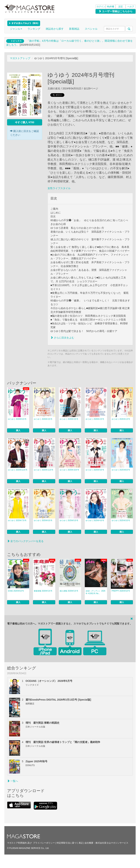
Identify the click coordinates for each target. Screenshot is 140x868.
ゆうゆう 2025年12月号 (18, 470)
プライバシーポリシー (44, 843)
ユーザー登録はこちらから (116, 11)
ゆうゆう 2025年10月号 (69, 470)
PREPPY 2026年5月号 (121, 591)
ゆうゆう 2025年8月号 (121, 470)
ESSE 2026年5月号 (16, 591)
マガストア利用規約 (17, 843)
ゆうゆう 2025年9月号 (95, 470)
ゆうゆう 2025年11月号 (44, 470)
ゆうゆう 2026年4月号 (43, 419)
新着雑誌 (74, 29)
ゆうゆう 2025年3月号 (121, 520)
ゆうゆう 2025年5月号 (69, 520)
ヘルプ (131, 7)
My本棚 (111, 7)
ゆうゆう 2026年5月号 (17, 419)
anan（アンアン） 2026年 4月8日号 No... (95, 592)
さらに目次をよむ (62, 338)
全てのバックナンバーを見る (25, 541)
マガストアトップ (20, 58)
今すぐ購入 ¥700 (25, 122)
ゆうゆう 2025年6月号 (43, 520)
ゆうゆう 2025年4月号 (95, 520)
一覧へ (13, 781)
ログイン (101, 7)
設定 (121, 7)
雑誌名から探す (55, 29)
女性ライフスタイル (59, 188)
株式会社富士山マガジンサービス (112, 843)
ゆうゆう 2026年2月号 (95, 419)
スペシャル (91, 29)
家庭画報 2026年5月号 (43, 591)
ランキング (34, 29)
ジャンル (16, 29)
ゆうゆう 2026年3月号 (69, 419)
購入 (18, 430)
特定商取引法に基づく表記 (70, 843)
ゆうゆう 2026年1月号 (121, 419)
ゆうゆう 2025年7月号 (17, 520)
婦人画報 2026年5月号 (69, 591)
